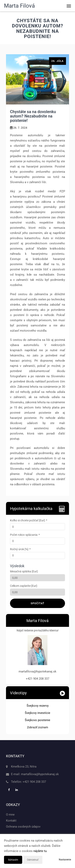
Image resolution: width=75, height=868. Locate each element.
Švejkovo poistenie (37, 720)
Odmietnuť (33, 860)
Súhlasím (13, 860)
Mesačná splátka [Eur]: (24, 571)
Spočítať (37, 603)
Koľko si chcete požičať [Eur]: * (29, 520)
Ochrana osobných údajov (23, 827)
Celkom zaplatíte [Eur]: (24, 586)
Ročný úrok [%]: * (20, 549)
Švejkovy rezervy (38, 706)
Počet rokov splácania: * (25, 535)
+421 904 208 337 (34, 782)
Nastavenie (65, 860)
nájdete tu (40, 851)
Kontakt (11, 821)
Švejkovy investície (37, 713)
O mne (10, 815)
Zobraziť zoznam (37, 727)
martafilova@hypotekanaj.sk (40, 774)
